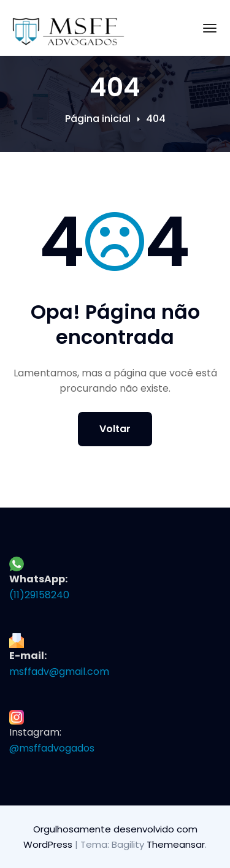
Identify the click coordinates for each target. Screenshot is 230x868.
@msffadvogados (52, 748)
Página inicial (98, 119)
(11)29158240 (39, 595)
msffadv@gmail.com (59, 672)
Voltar (115, 429)
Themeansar (176, 844)
